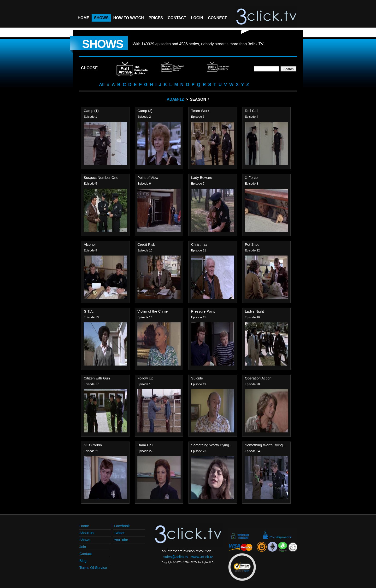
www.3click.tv (202, 557)
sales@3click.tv (176, 557)
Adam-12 (175, 99)
